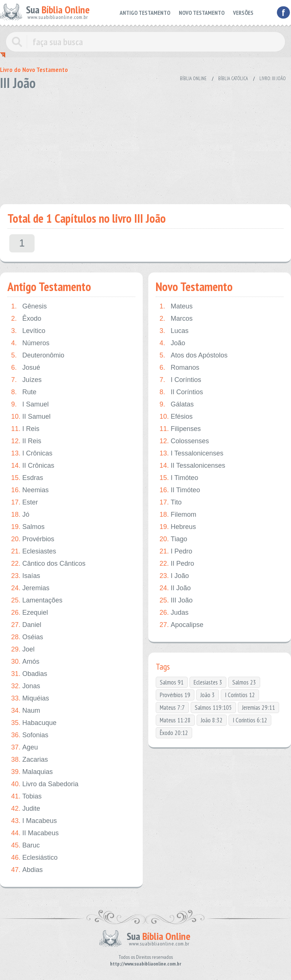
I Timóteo (179, 478)
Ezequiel (30, 613)
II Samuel (31, 417)
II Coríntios (181, 392)
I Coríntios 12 (240, 695)
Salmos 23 (244, 682)
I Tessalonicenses (191, 453)
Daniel (26, 625)
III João (176, 600)
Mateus (176, 306)
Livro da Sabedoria (45, 784)
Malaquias (32, 772)
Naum (26, 711)
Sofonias (30, 735)
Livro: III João (273, 79)
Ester (25, 502)
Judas (174, 613)
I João (174, 576)
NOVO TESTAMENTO (202, 13)
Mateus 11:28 (175, 720)
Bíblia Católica (233, 79)
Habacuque (34, 723)
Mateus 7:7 (172, 708)
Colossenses (184, 441)
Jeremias (30, 588)
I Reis (25, 429)
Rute (24, 392)
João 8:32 (212, 720)
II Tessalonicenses (192, 466)
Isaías (26, 576)
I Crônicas (32, 453)
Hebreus (178, 527)
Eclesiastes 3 (208, 682)
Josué (26, 368)
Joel (23, 649)
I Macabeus (34, 821)
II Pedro (177, 564)
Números (30, 343)
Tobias (26, 796)
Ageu (25, 747)
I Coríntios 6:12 (250, 720)
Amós (25, 662)
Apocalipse (181, 625)
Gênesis (29, 306)
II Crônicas (33, 466)
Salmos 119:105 (213, 708)
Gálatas (177, 404)
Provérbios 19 (175, 695)
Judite (26, 809)
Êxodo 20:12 (174, 733)
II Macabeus (35, 833)
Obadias (29, 674)
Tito (170, 502)
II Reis (26, 441)
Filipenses (180, 429)
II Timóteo (180, 490)
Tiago (173, 539)
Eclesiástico (34, 858)
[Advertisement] (143, 145)
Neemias (30, 490)
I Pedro (176, 551)
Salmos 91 (172, 682)
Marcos (176, 319)
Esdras (27, 478)
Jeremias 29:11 (258, 708)
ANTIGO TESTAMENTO (145, 13)
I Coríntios (180, 380)
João (172, 343)
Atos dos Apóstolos (193, 355)
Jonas (26, 686)
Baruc (25, 845)
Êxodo (26, 319)
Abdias (27, 870)
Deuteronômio (38, 355)
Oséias (27, 637)
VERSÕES (243, 13)
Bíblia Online (193, 79)
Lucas (174, 331)
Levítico (28, 331)
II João (175, 588)
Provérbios (33, 539)
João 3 (208, 695)
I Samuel (30, 404)
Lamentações (37, 600)
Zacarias (30, 760)
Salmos (28, 527)
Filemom (178, 515)
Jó (20, 515)
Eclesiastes (34, 551)
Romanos (179, 368)
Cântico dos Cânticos (48, 564)
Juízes (26, 380)
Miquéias (30, 698)
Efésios (176, 417)
